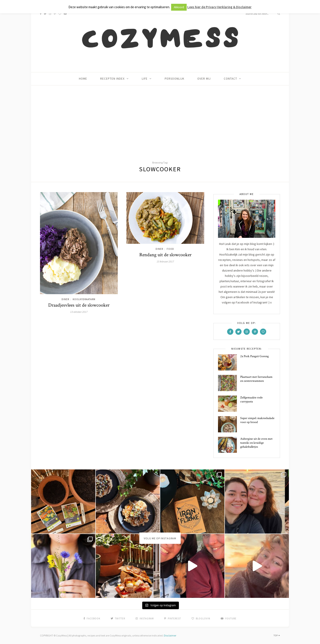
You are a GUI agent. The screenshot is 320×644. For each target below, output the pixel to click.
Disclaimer (170, 635)
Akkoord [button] (179, 7)
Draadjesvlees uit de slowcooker (79, 305)
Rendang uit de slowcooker (165, 255)
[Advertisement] (160, 119)
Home (83, 79)
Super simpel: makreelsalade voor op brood (257, 420)
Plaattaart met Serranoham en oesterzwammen (256, 379)
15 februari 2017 (165, 261)
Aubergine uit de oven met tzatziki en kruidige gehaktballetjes (256, 443)
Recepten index (112, 79)
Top (277, 635)
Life (145, 79)
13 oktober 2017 (79, 312)
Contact (230, 79)
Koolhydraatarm (84, 299)
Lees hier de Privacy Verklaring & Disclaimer (219, 7)
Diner (65, 299)
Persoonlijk (174, 79)
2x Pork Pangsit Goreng (254, 356)
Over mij (204, 79)
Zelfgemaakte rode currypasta (251, 400)
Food (170, 249)
